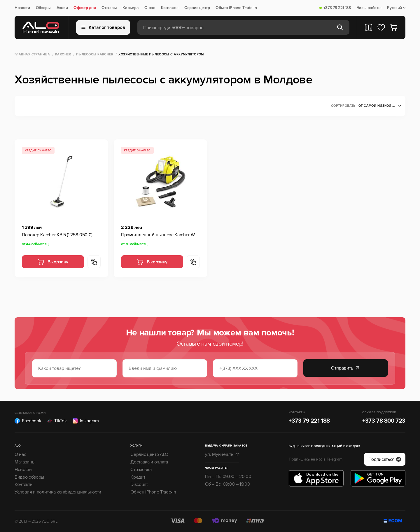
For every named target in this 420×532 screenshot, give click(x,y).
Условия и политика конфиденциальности (58, 492)
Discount (139, 484)
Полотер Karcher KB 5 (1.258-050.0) (57, 235)
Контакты (170, 8)
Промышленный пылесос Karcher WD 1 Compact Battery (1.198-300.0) (160, 235)
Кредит (138, 477)
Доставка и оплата (149, 462)
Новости (22, 8)
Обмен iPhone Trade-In (236, 8)
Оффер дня (85, 8)
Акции (62, 8)
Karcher (63, 54)
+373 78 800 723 (384, 421)
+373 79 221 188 (337, 8)
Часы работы (369, 8)
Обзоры (43, 8)
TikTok (57, 421)
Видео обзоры (29, 477)
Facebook (28, 421)
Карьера (131, 8)
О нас (150, 8)
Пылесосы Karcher (95, 54)
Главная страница (32, 54)
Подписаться (385, 459)
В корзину (53, 262)
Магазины (25, 462)
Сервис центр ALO (149, 454)
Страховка (141, 470)
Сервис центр (197, 8)
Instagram (86, 421)
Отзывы (109, 8)
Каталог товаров (103, 27)
